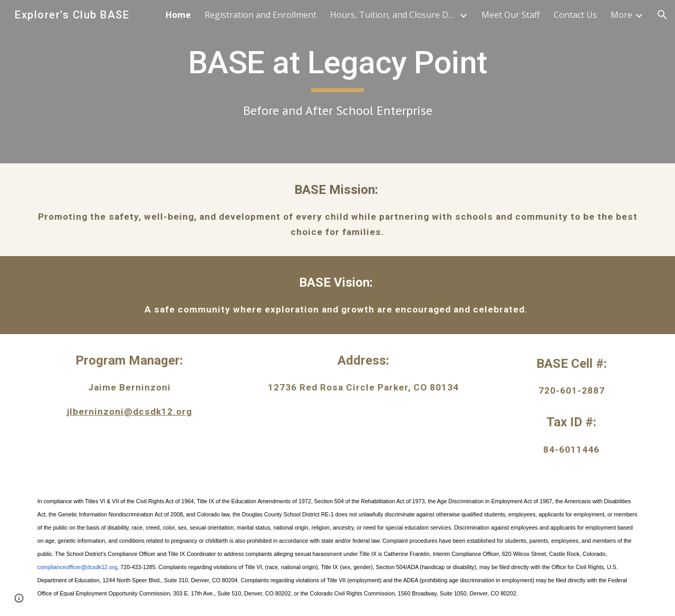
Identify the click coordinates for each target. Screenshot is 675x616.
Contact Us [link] (575, 15)
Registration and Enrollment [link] (261, 15)
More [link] (621, 15)
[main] (337, 81)
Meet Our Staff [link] (511, 15)
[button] (662, 15)
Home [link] (178, 15)
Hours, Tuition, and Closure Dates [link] (393, 15)
